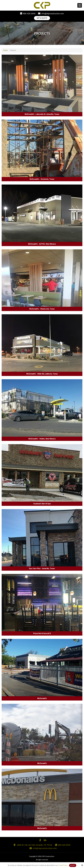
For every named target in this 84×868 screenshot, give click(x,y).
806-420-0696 (29, 14)
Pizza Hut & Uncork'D (42, 634)
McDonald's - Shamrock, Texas (42, 309)
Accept (73, 865)
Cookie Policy (63, 865)
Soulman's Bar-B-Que (42, 504)
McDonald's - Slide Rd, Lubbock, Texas (42, 374)
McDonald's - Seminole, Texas (42, 179)
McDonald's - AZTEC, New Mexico (42, 244)
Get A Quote (42, 18)
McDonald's (42, 698)
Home (5, 50)
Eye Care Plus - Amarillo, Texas (42, 569)
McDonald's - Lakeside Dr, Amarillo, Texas (42, 114)
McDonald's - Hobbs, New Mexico (42, 439)
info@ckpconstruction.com (53, 14)
